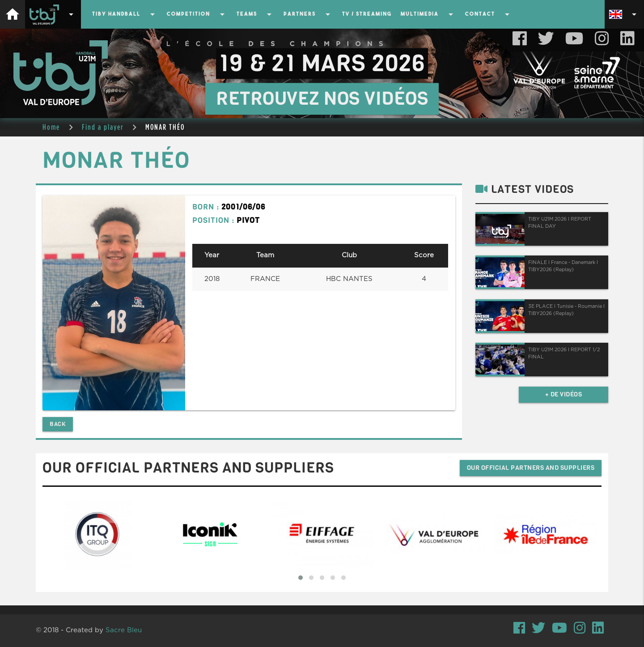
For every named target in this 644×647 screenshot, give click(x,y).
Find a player (103, 127)
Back (58, 424)
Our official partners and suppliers (531, 468)
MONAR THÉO (165, 127)
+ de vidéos (564, 394)
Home (51, 127)
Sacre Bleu (124, 630)
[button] (301, 578)
